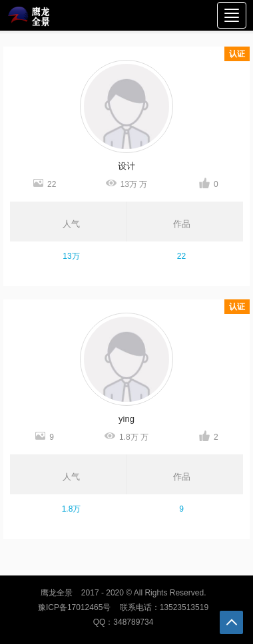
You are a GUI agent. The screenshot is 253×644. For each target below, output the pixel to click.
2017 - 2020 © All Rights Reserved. (144, 593)
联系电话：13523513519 (164, 607)
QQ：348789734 (124, 622)
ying (126, 419)
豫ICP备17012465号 (74, 607)
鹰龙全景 (57, 593)
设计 (126, 166)
